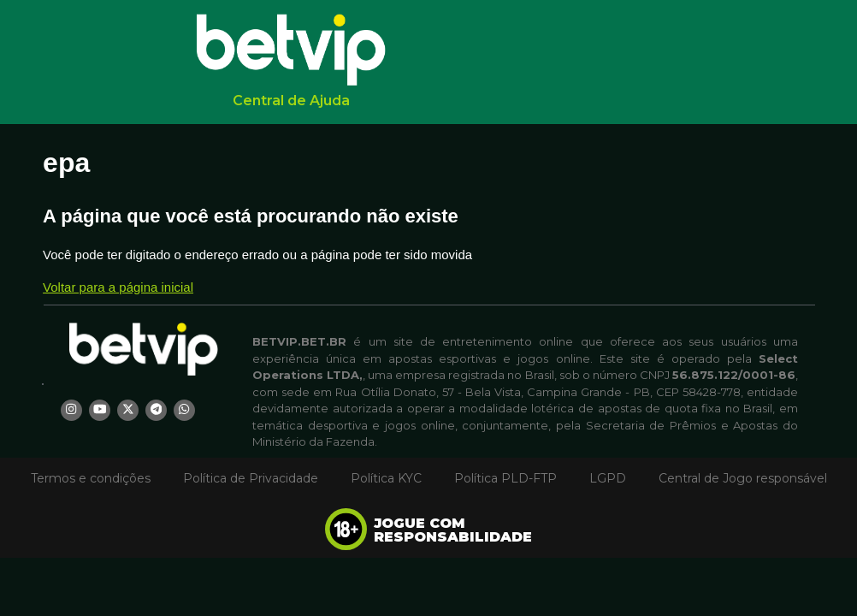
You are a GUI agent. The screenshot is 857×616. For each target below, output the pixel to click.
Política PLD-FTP (505, 478)
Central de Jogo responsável (743, 478)
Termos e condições (91, 478)
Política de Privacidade (251, 478)
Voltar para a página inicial (118, 287)
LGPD (608, 478)
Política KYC (386, 478)
